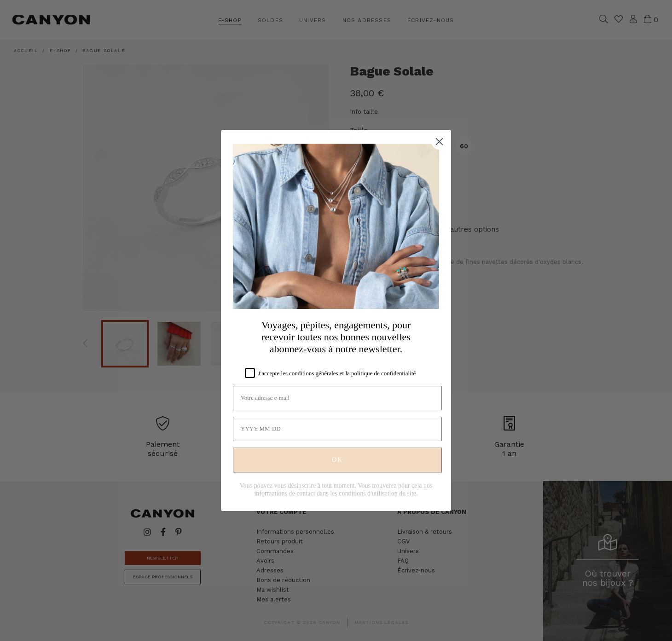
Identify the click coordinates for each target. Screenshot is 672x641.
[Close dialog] (439, 142)
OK (337, 460)
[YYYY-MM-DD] (337, 429)
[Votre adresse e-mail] (337, 398)
